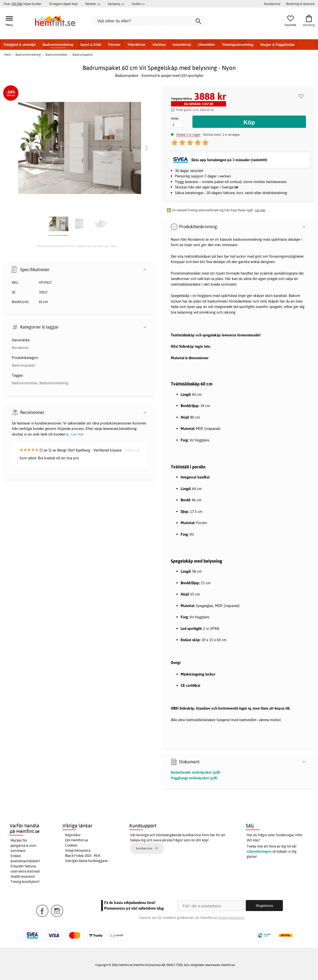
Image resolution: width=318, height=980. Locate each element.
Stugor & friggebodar (278, 45)
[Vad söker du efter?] (150, 21)
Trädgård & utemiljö (20, 45)
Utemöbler (207, 45)
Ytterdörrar (137, 45)
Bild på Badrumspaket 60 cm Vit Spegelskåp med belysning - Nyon (77, 246)
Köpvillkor (73, 835)
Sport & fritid (91, 45)
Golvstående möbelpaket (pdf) (196, 772)
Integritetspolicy (78, 850)
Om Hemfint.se (77, 840)
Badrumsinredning (58, 45)
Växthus (159, 45)
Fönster (114, 45)
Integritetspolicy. (232, 918)
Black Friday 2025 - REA (83, 856)
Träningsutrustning (238, 45)
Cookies (71, 845)
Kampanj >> (116, 4)
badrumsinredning (247, 239)
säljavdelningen (259, 851)
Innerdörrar (182, 45)
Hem (7, 54)
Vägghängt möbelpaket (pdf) (194, 778)
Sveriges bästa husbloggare (86, 861)
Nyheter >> (93, 4)
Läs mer (78, 434)
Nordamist (20, 348)
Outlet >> (138, 4)
